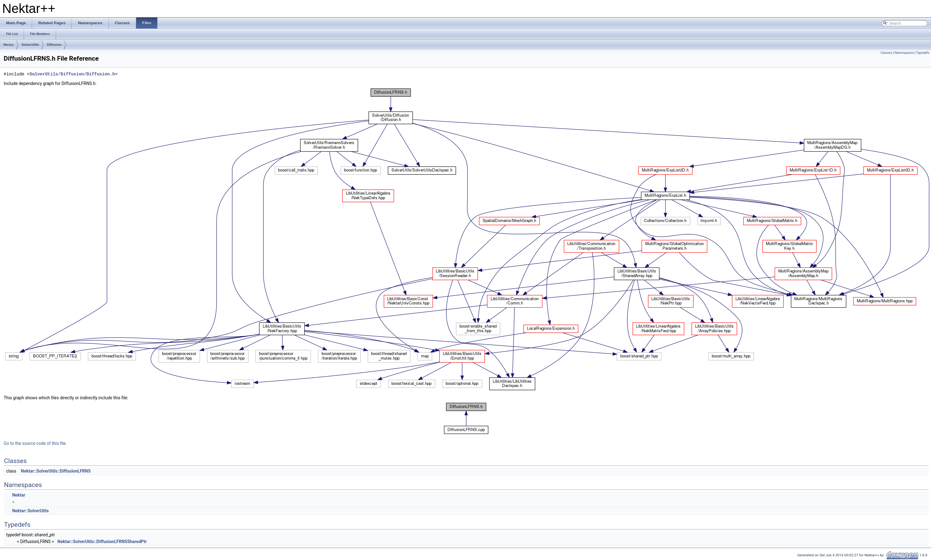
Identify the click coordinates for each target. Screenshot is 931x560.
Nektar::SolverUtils (30, 511)
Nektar (18, 495)
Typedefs (923, 53)
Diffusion (54, 45)
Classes (886, 53)
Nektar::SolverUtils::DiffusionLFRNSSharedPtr (102, 542)
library (9, 45)
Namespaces (904, 53)
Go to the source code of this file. (35, 443)
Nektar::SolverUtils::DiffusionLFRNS (56, 471)
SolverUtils (30, 45)
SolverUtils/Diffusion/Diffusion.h (72, 74)
